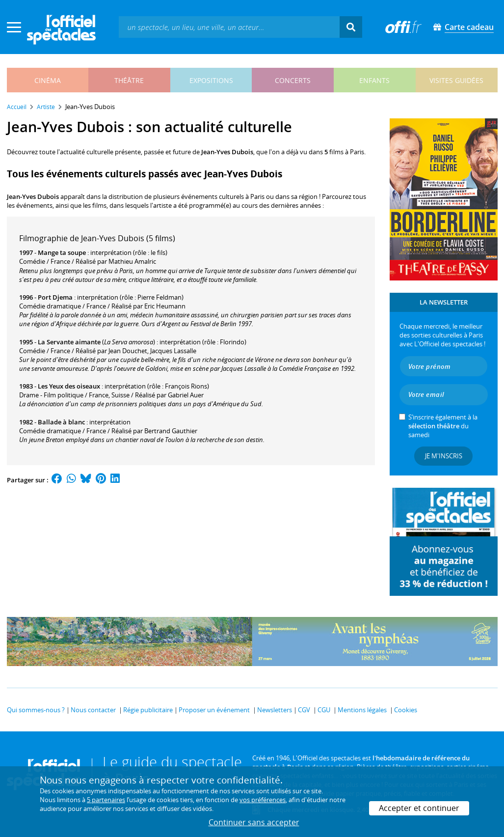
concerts (293, 80)
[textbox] (229, 27)
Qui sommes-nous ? (36, 710)
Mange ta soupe (62, 252)
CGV (304, 710)
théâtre (129, 80)
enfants (374, 80)
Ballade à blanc (61, 422)
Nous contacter (93, 710)
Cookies (406, 710)
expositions (211, 80)
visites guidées (456, 80)
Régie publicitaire (148, 710)
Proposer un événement (214, 710)
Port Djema (55, 297)
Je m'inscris (444, 456)
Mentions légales (362, 710)
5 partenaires (106, 800)
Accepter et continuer (419, 808)
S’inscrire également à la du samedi (443, 426)
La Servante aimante (69, 342)
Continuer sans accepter (254, 822)
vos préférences (263, 800)
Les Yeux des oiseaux (69, 386)
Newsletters (275, 710)
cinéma (48, 80)
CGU (324, 710)
